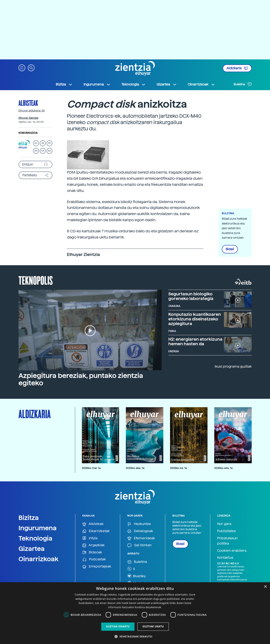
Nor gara (224, 524)
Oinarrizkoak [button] (201, 84)
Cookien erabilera (232, 551)
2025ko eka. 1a (223, 468)
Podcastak (94, 559)
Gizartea (32, 549)
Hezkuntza (139, 524)
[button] (22, 68)
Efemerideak (141, 538)
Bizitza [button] (64, 84)
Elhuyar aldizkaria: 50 (32, 111)
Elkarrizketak (96, 531)
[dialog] (135, 613)
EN (36, 151)
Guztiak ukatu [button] (153, 626)
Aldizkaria (237, 68)
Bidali (230, 249)
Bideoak (92, 552)
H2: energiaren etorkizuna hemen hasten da (195, 341)
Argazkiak (93, 545)
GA (49, 151)
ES (43, 143)
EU (36, 143)
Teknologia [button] (134, 84)
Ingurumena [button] (97, 84)
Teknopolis (36, 280)
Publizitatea (226, 531)
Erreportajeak (97, 567)
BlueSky (137, 576)
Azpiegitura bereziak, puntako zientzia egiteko (81, 379)
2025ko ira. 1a (178, 468)
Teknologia (35, 538)
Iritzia (90, 538)
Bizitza (29, 518)
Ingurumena (38, 528)
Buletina (243, 84)
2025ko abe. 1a (135, 468)
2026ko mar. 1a (91, 468)
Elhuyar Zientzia (28, 118)
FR (49, 143)
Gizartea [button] (167, 84)
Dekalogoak (140, 531)
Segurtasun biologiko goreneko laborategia (191, 296)
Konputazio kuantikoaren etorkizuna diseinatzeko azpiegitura (195, 319)
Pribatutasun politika (227, 541)
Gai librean (139, 545)
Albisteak (28, 103)
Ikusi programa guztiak (233, 366)
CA (43, 151)
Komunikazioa (28, 133)
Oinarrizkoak (39, 559)
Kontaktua (225, 558)
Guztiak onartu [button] (118, 626)
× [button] (265, 587)
